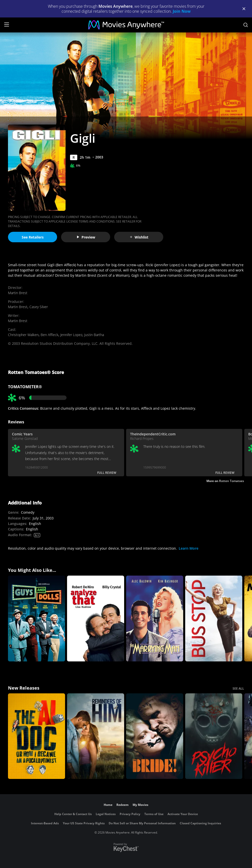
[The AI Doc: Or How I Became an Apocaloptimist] (37, 736)
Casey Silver (39, 307)
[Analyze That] (96, 619)
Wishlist (139, 237)
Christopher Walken (23, 335)
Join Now (182, 11)
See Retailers (33, 237)
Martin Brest (18, 293)
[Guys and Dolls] (37, 619)
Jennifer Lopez (71, 335)
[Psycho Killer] (214, 736)
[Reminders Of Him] (96, 736)
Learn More (189, 548)
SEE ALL (238, 688)
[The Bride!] (155, 736)
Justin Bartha (94, 335)
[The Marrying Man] (155, 619)
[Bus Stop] (214, 619)
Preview (86, 237)
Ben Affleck (49, 335)
